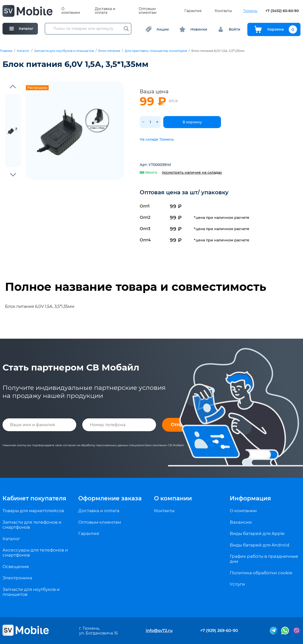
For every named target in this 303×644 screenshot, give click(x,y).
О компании (71, 11)
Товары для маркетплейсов (33, 511)
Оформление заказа (110, 498)
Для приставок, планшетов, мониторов (156, 51)
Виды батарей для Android (260, 545)
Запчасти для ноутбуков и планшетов (64, 51)
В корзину (192, 122)
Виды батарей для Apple (257, 533)
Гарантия (193, 11)
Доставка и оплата (105, 11)
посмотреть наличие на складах (192, 172)
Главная (6, 51)
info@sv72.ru (159, 631)
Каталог (23, 51)
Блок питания (109, 51)
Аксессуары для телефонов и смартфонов (35, 553)
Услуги (237, 584)
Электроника (17, 578)
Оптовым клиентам (148, 11)
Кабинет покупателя (34, 498)
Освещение (16, 567)
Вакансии (241, 522)
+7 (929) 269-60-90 (219, 631)
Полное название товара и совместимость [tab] (136, 287)
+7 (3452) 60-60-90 (282, 11)
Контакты (223, 11)
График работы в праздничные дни (264, 559)
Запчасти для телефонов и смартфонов (32, 525)
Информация (250, 498)
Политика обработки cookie (261, 573)
